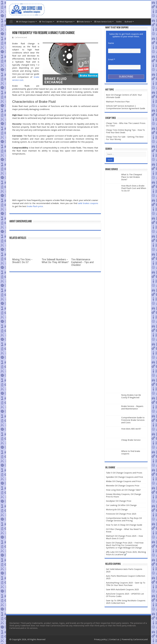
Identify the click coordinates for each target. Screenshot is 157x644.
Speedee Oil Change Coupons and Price (125, 477)
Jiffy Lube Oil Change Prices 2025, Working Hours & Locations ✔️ (126, 553)
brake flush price (35, 206)
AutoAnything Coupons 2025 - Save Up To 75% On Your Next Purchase (126, 584)
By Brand (128, 22)
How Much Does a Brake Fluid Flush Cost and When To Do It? (134, 188)
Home (11, 21)
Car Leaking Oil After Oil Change (121, 505)
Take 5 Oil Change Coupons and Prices (124, 473)
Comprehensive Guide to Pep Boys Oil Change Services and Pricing (124, 519)
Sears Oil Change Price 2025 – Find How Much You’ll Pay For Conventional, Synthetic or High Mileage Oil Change (125, 545)
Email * (112, 59)
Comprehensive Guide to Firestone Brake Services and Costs (133, 420)
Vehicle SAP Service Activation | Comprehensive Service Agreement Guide (126, 107)
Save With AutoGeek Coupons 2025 (122, 590)
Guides (119, 22)
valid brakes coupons (88, 203)
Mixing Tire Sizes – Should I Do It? (22, 261)
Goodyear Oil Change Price (119, 501)
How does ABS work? (131, 429)
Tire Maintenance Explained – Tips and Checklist (82, 262)
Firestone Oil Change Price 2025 (121, 514)
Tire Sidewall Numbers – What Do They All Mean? (55, 261)
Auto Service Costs (103, 22)
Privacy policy (100, 639)
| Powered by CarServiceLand (133, 639)
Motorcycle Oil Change (117, 510)
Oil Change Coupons (26, 22)
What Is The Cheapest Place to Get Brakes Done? (132, 177)
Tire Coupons (46, 22)
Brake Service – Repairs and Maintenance (132, 407)
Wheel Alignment (65, 22)
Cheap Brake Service (131, 440)
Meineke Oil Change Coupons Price (123, 486)
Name (111, 43)
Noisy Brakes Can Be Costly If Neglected (131, 396)
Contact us (114, 639)
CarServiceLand (21, 37)
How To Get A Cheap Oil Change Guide (124, 525)
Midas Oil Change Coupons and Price (123, 481)
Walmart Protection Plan (118, 102)
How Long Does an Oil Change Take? (123, 490)
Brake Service (83, 22)
